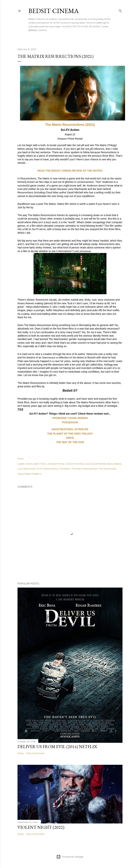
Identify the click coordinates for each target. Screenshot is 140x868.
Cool (87, 464)
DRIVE (70, 438)
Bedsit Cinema (54, 11)
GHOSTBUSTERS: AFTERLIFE (70, 429)
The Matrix (65, 469)
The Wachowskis (107, 469)
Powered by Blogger (70, 857)
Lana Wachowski (26, 469)
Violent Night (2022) (41, 827)
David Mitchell (98, 464)
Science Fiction (51, 469)
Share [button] (21, 459)
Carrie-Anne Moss (75, 464)
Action (29, 464)
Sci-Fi (39, 469)
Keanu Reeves (114, 464)
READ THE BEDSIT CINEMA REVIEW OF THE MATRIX (70, 171)
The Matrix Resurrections (85, 469)
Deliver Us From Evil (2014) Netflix (57, 747)
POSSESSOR (70, 422)
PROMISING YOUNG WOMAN (70, 418)
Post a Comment (35, 753)
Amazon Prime (56, 464)
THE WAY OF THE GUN (70, 442)
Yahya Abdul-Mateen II (29, 474)
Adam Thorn (40, 464)
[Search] (120, 10)
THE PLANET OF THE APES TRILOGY (70, 434)
